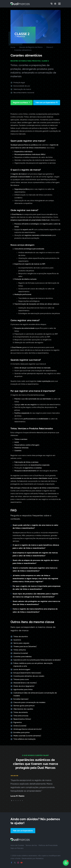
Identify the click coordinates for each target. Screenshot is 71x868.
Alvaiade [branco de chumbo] (25, 683)
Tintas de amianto (21, 712)
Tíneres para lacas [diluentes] (25, 646)
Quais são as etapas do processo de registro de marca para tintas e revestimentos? (36, 562)
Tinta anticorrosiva (21, 716)
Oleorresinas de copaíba (23, 709)
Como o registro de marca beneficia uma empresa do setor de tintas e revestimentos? (35, 610)
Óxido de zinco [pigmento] (24, 686)
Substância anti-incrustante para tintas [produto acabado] (37, 660)
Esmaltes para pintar (22, 732)
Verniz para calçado (21, 643)
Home (13, 47)
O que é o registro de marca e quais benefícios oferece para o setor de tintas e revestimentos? (36, 547)
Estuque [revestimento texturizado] (27, 673)
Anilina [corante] (20, 726)
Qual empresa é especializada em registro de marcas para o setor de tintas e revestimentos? (35, 554)
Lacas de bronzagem (22, 669)
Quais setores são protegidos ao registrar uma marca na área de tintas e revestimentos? (36, 603)
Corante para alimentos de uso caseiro (29, 676)
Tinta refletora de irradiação (25, 739)
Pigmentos (18, 722)
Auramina (17, 640)
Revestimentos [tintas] (22, 719)
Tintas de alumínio (21, 637)
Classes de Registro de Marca (31, 47)
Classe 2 (50, 47)
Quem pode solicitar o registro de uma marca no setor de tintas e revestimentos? (35, 527)
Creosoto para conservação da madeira (29, 702)
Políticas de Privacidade (48, 845)
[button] (12, 801)
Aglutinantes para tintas (23, 689)
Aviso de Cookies (17, 845)
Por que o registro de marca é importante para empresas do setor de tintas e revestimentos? (37, 588)
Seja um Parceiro (17, 848)
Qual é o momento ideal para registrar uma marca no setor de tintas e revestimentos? (35, 569)
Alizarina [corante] (21, 653)
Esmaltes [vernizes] (21, 699)
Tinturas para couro (21, 679)
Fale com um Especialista (47, 103)
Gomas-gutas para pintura (24, 706)
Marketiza (40, 858)
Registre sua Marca (22, 103)
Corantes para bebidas (23, 657)
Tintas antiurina (20, 650)
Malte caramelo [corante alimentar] (27, 736)
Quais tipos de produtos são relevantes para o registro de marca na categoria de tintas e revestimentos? (35, 595)
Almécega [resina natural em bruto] (27, 729)
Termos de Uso (31, 845)
